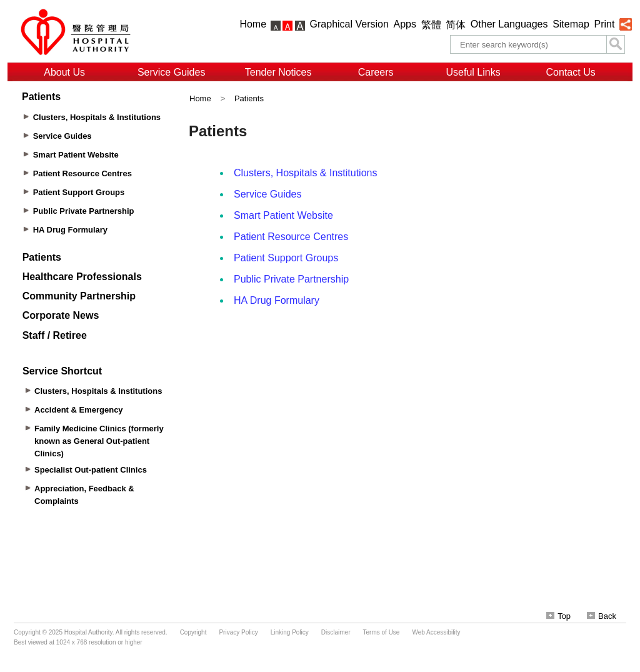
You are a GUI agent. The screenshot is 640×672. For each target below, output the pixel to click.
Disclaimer (336, 632)
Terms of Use (382, 632)
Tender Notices (278, 72)
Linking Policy (290, 632)
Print (604, 24)
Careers (376, 72)
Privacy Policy (238, 632)
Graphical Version (349, 24)
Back (602, 616)
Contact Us (571, 72)
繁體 (431, 25)
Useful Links (473, 72)
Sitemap (571, 24)
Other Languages (509, 24)
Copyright (193, 632)
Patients (249, 98)
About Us (64, 72)
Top (558, 616)
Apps (405, 24)
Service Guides (172, 72)
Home (253, 24)
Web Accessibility (436, 632)
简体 (456, 25)
